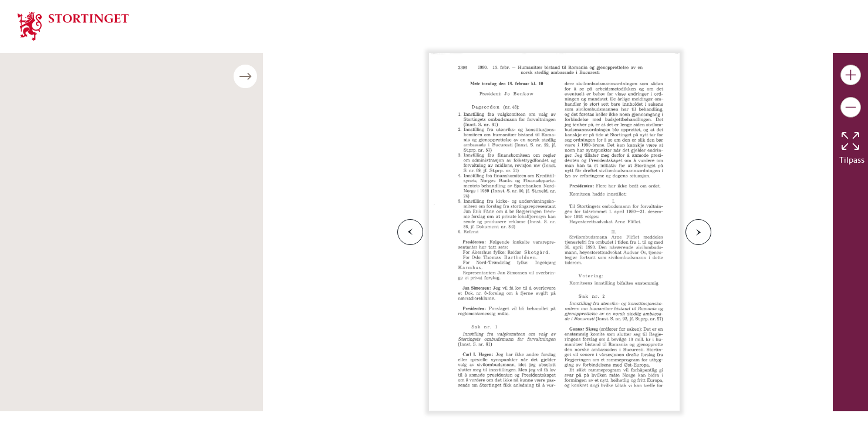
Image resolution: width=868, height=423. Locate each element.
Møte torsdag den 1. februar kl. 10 (84, 110)
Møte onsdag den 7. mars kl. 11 (79, 251)
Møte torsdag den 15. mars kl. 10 (82, 304)
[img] (73, 25)
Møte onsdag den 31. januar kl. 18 (84, 93)
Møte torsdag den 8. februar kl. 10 (84, 163)
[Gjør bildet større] (851, 75)
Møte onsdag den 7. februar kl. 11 (84, 145)
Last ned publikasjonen (78, 368)
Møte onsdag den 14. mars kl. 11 (82, 286)
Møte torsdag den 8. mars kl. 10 (80, 269)
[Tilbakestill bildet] (850, 141)
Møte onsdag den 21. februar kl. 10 (86, 216)
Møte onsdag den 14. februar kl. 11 (86, 181)
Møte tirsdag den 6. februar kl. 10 (83, 128)
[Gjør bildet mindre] (851, 107)
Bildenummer (43, 327)
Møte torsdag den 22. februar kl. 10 (87, 234)
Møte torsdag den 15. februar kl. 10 (87, 198)
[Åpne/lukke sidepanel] (263, 76)
